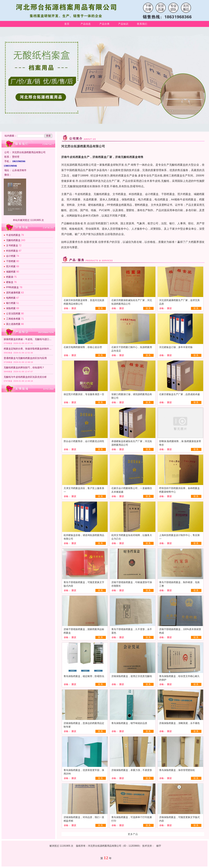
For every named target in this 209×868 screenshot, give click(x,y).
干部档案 (11, 261)
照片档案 (11, 266)
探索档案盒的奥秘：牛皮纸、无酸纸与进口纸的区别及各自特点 (28, 339)
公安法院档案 (13, 314)
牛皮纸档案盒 (13, 235)
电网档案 (11, 298)
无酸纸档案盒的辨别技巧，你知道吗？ (24, 368)
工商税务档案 (13, 319)
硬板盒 (10, 282)
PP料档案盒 (12, 287)
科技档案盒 (12, 251)
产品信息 (86, 24)
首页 (67, 24)
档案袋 (10, 277)
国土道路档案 (13, 324)
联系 (101, 308)
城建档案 (11, 272)
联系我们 (142, 24)
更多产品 (133, 834)
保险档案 (11, 308)
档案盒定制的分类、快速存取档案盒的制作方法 (28, 349)
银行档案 (11, 303)
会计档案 (11, 256)
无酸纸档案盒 (13, 240)
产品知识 (123, 24)
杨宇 (159, 846)
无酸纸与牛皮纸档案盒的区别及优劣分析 (25, 377)
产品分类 (105, 24)
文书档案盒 (12, 245)
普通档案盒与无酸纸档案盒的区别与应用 (25, 358)
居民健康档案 (13, 293)
